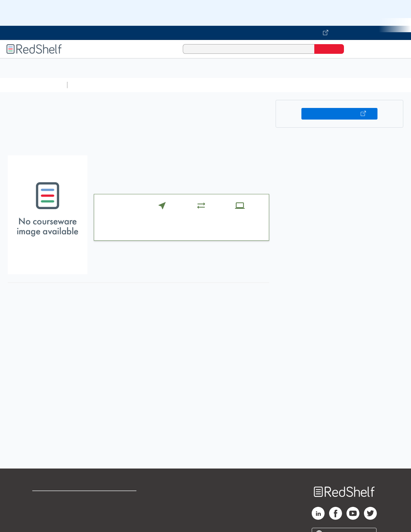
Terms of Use (118, 499)
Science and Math (126, 85)
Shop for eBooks (53, 499)
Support (42, 509)
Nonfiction (391, 85)
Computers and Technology (184, 85)
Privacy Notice (50, 519)
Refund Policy (118, 509)
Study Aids (87, 85)
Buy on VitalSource (339, 114)
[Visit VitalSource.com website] (205, 33)
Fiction (364, 85)
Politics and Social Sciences (318, 85)
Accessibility (117, 519)
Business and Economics (250, 85)
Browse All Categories (34, 85)
